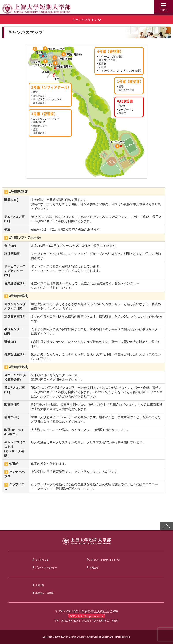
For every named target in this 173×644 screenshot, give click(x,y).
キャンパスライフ (87, 20)
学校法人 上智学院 (45, 593)
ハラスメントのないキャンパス (105, 560)
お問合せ (94, 568)
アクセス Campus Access (86, 616)
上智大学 (40, 585)
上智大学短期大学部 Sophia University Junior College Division (46, 8)
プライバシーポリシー (46, 568)
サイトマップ (42, 560)
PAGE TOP (166, 526)
